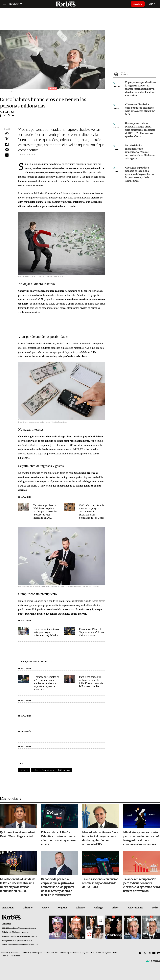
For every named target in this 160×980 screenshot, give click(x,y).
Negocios (62, 908)
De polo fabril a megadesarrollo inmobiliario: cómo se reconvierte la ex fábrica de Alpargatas (140, 152)
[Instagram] (149, 953)
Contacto (26, 953)
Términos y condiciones (70, 953)
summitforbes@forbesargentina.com (22, 937)
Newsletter (15, 953)
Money (45, 908)
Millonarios (64, 770)
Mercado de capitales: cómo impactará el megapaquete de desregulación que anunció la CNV (100, 839)
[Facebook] (140, 953)
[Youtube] (154, 953)
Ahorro (24, 770)
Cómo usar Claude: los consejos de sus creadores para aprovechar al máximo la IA (140, 110)
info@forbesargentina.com (19, 933)
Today (155, 908)
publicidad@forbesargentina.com (23, 928)
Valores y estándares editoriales (45, 953)
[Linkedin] (159, 953)
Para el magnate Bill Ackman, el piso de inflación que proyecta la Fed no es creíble (91, 682)
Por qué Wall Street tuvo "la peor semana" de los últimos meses (92, 632)
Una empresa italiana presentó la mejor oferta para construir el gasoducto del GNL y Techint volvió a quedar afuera (140, 130)
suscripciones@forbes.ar (23, 941)
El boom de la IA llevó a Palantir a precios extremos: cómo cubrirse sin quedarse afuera (59, 839)
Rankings (98, 908)
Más (138, 74)
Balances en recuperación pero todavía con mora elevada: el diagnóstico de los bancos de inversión (142, 886)
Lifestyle (80, 908)
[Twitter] (145, 953)
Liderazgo (28, 908)
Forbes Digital (7, 112)
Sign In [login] (153, 4)
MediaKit (4, 953)
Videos (115, 908)
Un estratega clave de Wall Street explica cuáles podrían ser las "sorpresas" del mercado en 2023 (45, 512)
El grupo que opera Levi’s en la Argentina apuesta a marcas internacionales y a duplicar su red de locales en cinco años (141, 89)
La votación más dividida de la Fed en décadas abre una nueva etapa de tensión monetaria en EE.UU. (18, 886)
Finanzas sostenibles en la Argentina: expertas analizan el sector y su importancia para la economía (46, 683)
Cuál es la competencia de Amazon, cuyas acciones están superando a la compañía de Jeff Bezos (92, 512)
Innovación (8, 908)
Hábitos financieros (43, 770)
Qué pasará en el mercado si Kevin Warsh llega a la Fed (18, 835)
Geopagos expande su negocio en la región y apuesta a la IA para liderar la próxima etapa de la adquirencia (140, 174)
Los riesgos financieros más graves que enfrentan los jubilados (46, 632)
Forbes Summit (135, 908)
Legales (85, 953)
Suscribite (138, 4)
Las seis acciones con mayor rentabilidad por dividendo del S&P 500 (100, 884)
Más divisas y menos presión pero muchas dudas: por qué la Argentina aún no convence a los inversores (141, 839)
